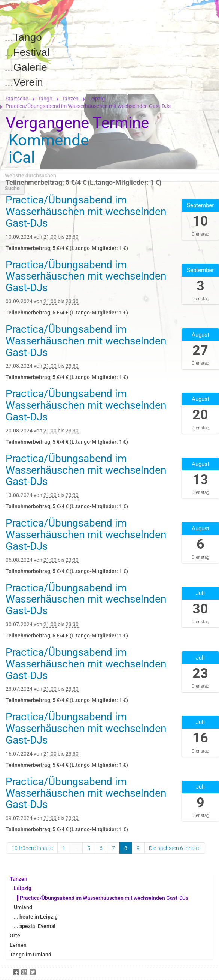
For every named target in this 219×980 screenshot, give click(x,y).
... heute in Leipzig (36, 917)
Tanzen (70, 99)
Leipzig (97, 99)
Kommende (49, 140)
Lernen (18, 945)
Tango (28, 37)
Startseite (17, 99)
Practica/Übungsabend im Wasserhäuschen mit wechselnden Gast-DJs (104, 898)
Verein (28, 82)
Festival (31, 52)
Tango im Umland (31, 955)
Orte (15, 935)
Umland (23, 907)
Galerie (30, 67)
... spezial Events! (35, 926)
